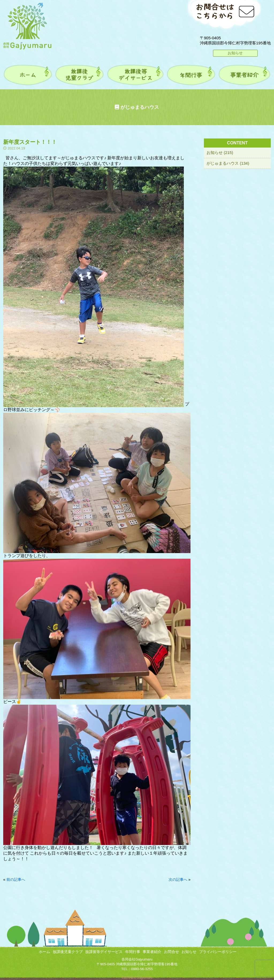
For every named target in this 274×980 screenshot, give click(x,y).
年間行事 (133, 952)
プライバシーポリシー (218, 952)
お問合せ (172, 952)
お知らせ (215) (220, 153)
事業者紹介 (152, 952)
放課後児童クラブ (68, 952)
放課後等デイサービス (104, 952)
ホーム (44, 952)
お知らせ (235, 53)
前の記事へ (16, 879)
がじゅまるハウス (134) (228, 163)
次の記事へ (178, 879)
